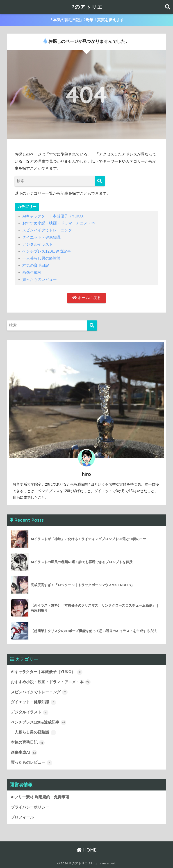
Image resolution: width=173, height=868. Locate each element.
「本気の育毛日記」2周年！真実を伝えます (87, 20)
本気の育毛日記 (36, 266)
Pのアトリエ (87, 7)
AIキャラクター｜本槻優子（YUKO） (55, 216)
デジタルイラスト (38, 244)
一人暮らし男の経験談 (41, 258)
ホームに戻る (86, 298)
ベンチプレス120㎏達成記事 (47, 251)
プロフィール (22, 817)
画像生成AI (32, 273)
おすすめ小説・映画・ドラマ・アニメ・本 (59, 223)
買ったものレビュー (40, 280)
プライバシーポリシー (30, 807)
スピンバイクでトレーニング (47, 230)
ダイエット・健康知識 (41, 237)
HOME (87, 850)
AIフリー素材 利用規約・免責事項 (40, 797)
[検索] (100, 181)
